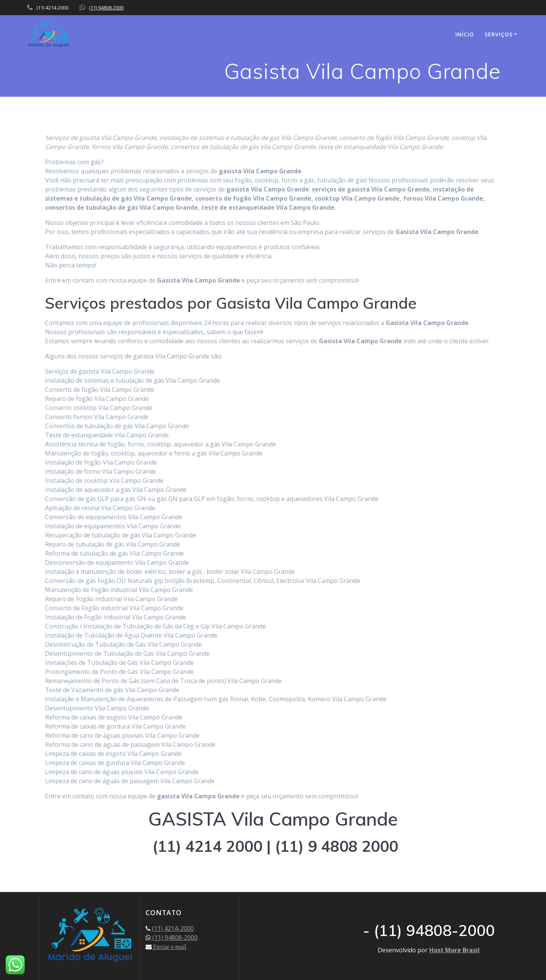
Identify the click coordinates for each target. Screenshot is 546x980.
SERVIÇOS (499, 34)
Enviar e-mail (169, 947)
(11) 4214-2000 (172, 928)
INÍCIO (465, 34)
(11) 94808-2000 (106, 8)
